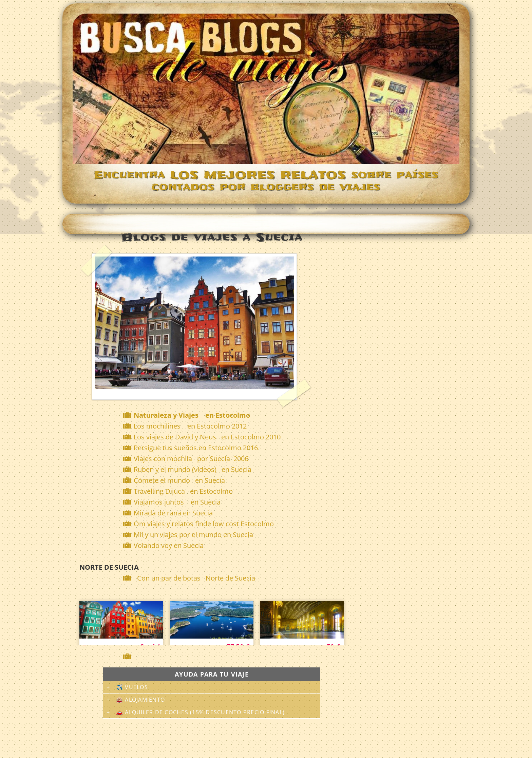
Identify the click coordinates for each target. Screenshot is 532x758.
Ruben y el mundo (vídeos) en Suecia (193, 469)
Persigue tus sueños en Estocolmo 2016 (196, 448)
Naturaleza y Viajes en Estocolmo (192, 415)
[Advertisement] (213, 656)
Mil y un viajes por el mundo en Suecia (193, 535)
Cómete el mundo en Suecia (179, 480)
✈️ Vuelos (132, 687)
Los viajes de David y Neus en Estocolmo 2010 (207, 437)
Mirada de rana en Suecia (173, 513)
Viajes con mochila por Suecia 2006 (191, 459)
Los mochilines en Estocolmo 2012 (190, 426)
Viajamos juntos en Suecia (177, 502)
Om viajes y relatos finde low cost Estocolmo (204, 524)
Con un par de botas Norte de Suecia (196, 578)
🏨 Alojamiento (140, 700)
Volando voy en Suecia (169, 545)
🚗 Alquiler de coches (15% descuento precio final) (200, 712)
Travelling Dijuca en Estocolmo (183, 491)
